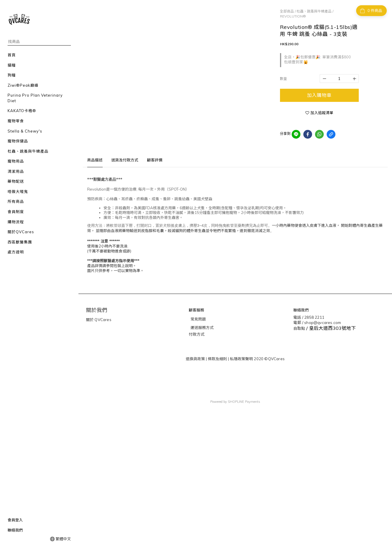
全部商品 (287, 11)
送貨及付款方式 (125, 160)
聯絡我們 (15, 530)
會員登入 (15, 520)
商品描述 (95, 160)
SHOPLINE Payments (244, 401)
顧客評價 (155, 160)
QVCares (103, 320)
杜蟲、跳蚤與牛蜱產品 (314, 11)
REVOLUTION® (293, 16)
